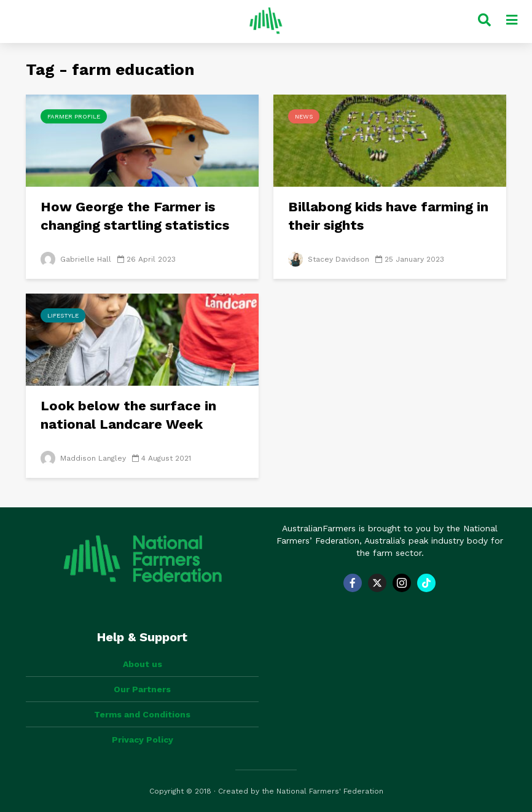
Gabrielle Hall (76, 259)
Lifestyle (63, 315)
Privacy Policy (143, 740)
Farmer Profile (74, 116)
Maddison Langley (83, 458)
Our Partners (142, 689)
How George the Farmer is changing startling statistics (135, 216)
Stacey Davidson (329, 259)
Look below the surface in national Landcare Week (128, 415)
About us (143, 664)
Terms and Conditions (142, 714)
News (304, 116)
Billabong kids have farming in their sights (388, 216)
